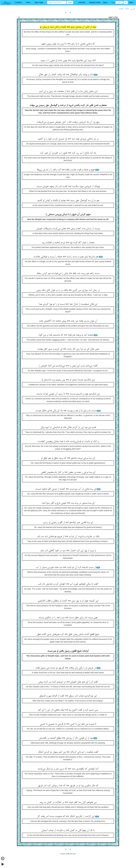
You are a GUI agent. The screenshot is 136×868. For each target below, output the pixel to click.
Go (126, 2)
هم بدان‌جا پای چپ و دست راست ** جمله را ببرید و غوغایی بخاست (66, 257)
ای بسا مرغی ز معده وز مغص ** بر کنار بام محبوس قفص (68, 472)
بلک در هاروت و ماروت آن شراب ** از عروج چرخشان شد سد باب (68, 537)
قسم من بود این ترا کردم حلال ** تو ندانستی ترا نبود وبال (68, 427)
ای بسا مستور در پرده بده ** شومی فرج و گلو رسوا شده (68, 503)
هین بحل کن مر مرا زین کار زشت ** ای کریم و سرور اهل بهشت (68, 349)
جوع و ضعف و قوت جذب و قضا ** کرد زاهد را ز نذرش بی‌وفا (66, 170)
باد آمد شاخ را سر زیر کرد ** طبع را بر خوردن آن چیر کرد (68, 153)
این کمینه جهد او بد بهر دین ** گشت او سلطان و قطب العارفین (68, 601)
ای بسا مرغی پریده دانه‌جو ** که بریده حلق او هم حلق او (68, 458)
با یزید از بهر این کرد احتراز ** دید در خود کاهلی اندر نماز (68, 551)
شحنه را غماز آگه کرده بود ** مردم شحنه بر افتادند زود (68, 243)
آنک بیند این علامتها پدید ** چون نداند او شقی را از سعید (68, 61)
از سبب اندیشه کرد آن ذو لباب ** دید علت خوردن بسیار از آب (66, 567)
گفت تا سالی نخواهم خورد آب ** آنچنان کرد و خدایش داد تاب (68, 584)
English (121, 9)
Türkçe (127, 9)
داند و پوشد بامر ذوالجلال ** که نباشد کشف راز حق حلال (66, 75)
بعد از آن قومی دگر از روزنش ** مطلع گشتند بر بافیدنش (66, 738)
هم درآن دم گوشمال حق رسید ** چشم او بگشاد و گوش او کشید (68, 201)
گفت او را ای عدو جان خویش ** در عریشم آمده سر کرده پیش (68, 682)
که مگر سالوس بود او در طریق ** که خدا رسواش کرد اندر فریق (68, 786)
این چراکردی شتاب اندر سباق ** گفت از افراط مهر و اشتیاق (68, 696)
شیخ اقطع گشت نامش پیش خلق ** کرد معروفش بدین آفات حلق (68, 634)
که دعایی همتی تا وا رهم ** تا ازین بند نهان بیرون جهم (68, 44)
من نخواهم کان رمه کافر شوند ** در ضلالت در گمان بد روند (68, 802)
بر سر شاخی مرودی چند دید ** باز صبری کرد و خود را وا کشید (68, 139)
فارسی (133, 9)
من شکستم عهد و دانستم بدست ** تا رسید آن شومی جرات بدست (68, 394)
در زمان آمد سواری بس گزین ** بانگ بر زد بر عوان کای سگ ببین (68, 290)
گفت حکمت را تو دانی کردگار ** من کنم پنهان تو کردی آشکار (68, 752)
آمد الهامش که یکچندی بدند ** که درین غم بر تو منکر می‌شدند (68, 769)
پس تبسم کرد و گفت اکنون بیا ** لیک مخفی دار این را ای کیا (68, 710)
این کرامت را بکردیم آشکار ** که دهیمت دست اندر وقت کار (66, 816)
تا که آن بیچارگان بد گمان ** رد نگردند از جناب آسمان (68, 830)
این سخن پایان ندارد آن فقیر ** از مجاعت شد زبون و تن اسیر (68, 91)
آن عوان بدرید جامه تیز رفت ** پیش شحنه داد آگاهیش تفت (68, 321)
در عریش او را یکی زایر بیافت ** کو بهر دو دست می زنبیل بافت (66, 668)
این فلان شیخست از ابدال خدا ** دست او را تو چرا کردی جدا (68, 304)
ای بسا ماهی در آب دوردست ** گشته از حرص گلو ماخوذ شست (66, 489)
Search (70, 2)
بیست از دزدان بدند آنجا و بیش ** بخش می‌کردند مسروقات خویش (68, 229)
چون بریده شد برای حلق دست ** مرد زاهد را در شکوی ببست (68, 618)
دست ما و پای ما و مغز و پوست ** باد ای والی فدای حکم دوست (66, 411)
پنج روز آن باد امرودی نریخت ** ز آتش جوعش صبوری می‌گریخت (68, 122)
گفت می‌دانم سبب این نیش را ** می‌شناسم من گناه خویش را (68, 366)
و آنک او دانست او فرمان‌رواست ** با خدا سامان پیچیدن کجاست (68, 442)
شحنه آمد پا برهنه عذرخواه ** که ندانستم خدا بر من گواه (66, 335)
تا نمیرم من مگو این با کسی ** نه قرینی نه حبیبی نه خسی (68, 724)
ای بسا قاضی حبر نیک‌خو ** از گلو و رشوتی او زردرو (68, 523)
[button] (19, 3)
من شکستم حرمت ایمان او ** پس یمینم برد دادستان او (68, 380)
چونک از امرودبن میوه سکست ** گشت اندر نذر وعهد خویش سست (68, 187)
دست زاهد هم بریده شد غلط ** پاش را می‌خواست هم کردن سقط (68, 273)
